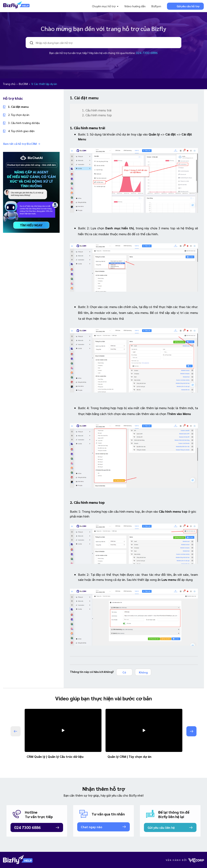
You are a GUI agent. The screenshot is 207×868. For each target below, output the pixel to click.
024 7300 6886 (147, 53)
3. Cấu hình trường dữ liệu (24, 123)
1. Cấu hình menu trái (97, 110)
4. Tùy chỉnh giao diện (21, 131)
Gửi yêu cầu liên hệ (161, 827)
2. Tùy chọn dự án (19, 115)
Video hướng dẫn (135, 6)
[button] (191, 731)
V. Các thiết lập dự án (44, 84)
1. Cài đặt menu (18, 107)
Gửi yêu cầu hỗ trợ (185, 6)
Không (143, 672)
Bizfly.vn (156, 6)
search (32, 43)
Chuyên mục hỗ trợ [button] (104, 6)
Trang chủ (10, 84)
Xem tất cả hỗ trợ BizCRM (22, 144)
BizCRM (24, 84)
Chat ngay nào (91, 827)
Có (124, 672)
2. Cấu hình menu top (97, 115)
